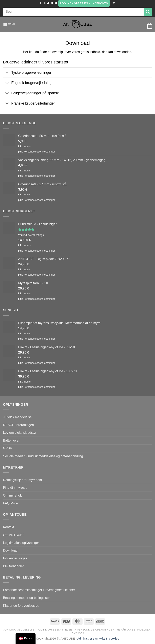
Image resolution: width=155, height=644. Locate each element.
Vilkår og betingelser (134, 630)
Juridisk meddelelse (17, 417)
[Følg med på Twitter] (51, 3)
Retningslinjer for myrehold (22, 480)
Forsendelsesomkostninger (39, 152)
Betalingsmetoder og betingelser (26, 598)
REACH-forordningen (18, 425)
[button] (84, 3)
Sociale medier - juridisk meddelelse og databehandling (43, 456)
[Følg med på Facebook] (40, 3)
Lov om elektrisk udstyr (20, 432)
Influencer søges (15, 558)
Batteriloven (12, 440)
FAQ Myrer (11, 503)
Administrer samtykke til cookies (98, 639)
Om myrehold (13, 495)
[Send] (148, 12)
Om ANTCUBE (14, 535)
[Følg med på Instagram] (44, 3)
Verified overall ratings (31, 235)
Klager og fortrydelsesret (21, 606)
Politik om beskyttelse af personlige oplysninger (75, 630)
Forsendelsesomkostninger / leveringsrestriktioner (39, 590)
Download (10, 550)
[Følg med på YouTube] (55, 3)
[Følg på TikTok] (48, 3)
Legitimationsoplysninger (21, 543)
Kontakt (9, 527)
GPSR (8, 448)
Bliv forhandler (13, 566)
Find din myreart (15, 487)
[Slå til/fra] (7, 73)
